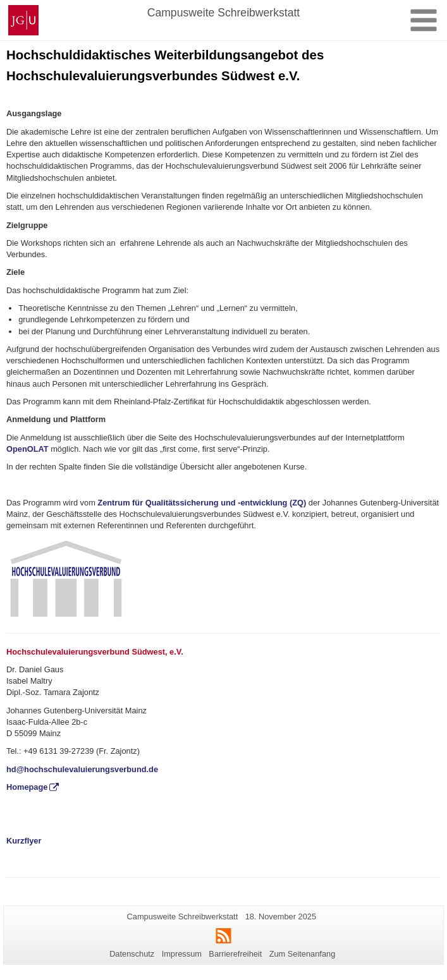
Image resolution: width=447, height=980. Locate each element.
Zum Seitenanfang (303, 954)
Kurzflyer (24, 841)
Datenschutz (132, 954)
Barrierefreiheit (235, 954)
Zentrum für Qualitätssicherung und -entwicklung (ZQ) (201, 503)
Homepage (27, 787)
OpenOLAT (28, 449)
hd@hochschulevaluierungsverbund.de (83, 769)
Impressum (182, 954)
